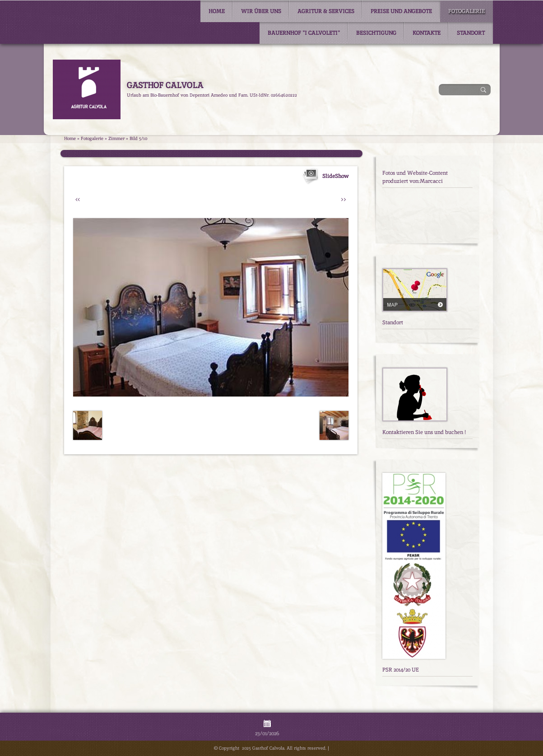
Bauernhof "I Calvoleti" (304, 33)
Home (217, 11)
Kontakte (427, 33)
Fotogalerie (466, 11)
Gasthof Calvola (165, 85)
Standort (471, 33)
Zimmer (116, 138)
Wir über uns (261, 11)
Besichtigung (376, 33)
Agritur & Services (326, 11)
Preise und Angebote (401, 11)
